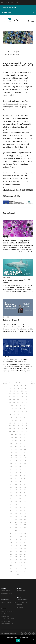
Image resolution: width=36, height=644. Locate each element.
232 (11, 540)
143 (25, 473)
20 (22, 391)
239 (25, 543)
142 (20, 473)
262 (21, 560)
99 (24, 441)
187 (25, 505)
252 (11, 554)
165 (16, 490)
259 (25, 557)
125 (16, 461)
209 (16, 522)
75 (18, 426)
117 (16, 455)
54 (26, 411)
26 (26, 394)
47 (16, 409)
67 (24, 420)
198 (20, 513)
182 (20, 502)
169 (16, 493)
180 (12, 502)
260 (11, 560)
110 (21, 449)
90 (20, 435)
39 (18, 403)
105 (16, 446)
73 (10, 426)
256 (11, 557)
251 (25, 551)
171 (25, 493)
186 (20, 505)
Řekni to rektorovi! (11, 320)
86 (22, 432)
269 (16, 566)
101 (16, 443)
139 (25, 470)
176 (11, 499)
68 (10, 423)
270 (21, 566)
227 (25, 534)
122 (20, 458)
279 (25, 572)
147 (25, 476)
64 (12, 420)
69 (14, 423)
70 (18, 423)
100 (11, 443)
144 (11, 476)
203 (25, 516)
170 (21, 493)
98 (20, 441)
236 (11, 543)
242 (21, 545)
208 (11, 522)
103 (25, 443)
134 (20, 467)
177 (16, 499)
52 (18, 411)
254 (21, 554)
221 (16, 531)
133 (16, 467)
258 (20, 557)
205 (16, 519)
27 (10, 397)
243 (25, 545)
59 (26, 414)
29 (18, 397)
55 (10, 414)
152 (11, 481)
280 (18, 575)
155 (25, 481)
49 (24, 409)
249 (16, 551)
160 (11, 487)
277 (16, 572)
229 (16, 537)
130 (21, 464)
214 (20, 525)
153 (16, 481)
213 (16, 525)
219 (25, 528)
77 (26, 426)
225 (16, 534)
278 (20, 572)
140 (11, 473)
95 (24, 438)
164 (11, 490)
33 (14, 400)
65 (16, 420)
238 (20, 543)
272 (11, 569)
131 (25, 464)
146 (20, 476)
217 (16, 528)
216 (11, 528)
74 (14, 426)
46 (12, 409)
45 (24, 406)
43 (16, 406)
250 (21, 551)
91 (24, 435)
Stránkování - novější (7, 383)
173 (16, 496)
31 (26, 397)
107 (25, 446)
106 (20, 446)
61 (16, 417)
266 (21, 563)
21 (26, 391)
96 (12, 441)
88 (12, 435)
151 (25, 478)
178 (20, 499)
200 (11, 516)
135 (25, 467)
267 (25, 563)
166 (20, 490)
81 (22, 429)
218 (20, 528)
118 (20, 455)
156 (11, 484)
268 (11, 566)
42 (12, 406)
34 (18, 400)
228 (11, 537)
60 (12, 417)
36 (26, 400)
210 (21, 522)
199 (25, 513)
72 (26, 423)
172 (11, 496)
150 (21, 478)
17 (10, 391)
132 (11, 467)
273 (16, 569)
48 (20, 409)
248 (11, 551)
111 (25, 449)
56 (14, 414)
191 (25, 508)
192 (11, 510)
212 (11, 525)
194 (20, 510)
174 (20, 496)
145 (16, 476)
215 (25, 525)
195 (25, 510)
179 (25, 499)
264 (11, 563)
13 (14, 388)
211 (25, 522)
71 (22, 423)
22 (10, 394)
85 (18, 432)
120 (12, 458)
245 (16, 548)
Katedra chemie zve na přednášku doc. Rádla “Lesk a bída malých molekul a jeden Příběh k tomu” (17, 243)
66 (20, 420)
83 (10, 432)
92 (12, 438)
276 (11, 572)
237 (16, 543)
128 (11, 464)
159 (25, 484)
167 (25, 490)
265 (16, 563)
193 (16, 510)
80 (18, 429)
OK (18, 641)
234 (21, 540)
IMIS (12, 2)
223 (25, 531)
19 (18, 391)
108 (12, 449)
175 (25, 496)
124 (11, 461)
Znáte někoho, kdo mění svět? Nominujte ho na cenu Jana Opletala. (15, 362)
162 (20, 487)
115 (25, 452)
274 (21, 569)
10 (21, 385)
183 (25, 502)
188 (11, 508)
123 (25, 458)
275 (25, 569)
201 (16, 516)
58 (22, 414)
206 (21, 519)
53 (22, 411)
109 (16, 449)
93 (16, 438)
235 (25, 540)
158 (20, 484)
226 (21, 534)
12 (10, 388)
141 (16, 473)
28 (14, 397)
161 (16, 487)
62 (20, 417)
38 (14, 403)
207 (25, 519)
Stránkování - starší (32, 383)
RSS (15, 633)
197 (16, 513)
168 (11, 493)
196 (11, 513)
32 (10, 400)
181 (16, 502)
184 (11, 505)
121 (16, 458)
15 (22, 388)
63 (24, 417)
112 (12, 452)
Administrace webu (7, 633)
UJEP (17, 2)
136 (11, 470)
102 (20, 443)
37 (10, 403)
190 (20, 508)
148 (11, 478)
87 (26, 432)
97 (16, 441)
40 (22, 403)
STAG (8, 2)
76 (22, 426)
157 (16, 484)
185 (16, 505)
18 (14, 391)
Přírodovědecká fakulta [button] (18, 7)
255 (25, 554)
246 (21, 548)
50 (10, 411)
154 (20, 481)
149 (16, 478)
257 (16, 557)
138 (20, 470)
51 (14, 411)
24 (18, 394)
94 (20, 438)
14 (18, 388)
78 (10, 429)
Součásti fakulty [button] (18, 13)
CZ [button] (3, 2)
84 (14, 432)
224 (11, 534)
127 (25, 461)
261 (16, 560)
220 (11, 531)
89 (16, 435)
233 (16, 540)
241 (16, 545)
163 (25, 487)
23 (14, 394)
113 (16, 452)
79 (14, 429)
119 (25, 455)
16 (26, 388)
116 (12, 455)
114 (20, 452)
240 (11, 545)
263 (25, 560)
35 (22, 400)
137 (16, 470)
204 (11, 519)
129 (16, 464)
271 (25, 566)
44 (20, 406)
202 (21, 516)
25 (22, 394)
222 (20, 531)
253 (16, 554)
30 (22, 397)
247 (25, 548)
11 (25, 385)
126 (20, 461)
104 (11, 446)
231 (25, 537)
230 (21, 537)
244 (11, 548)
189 (16, 508)
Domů (7, 49)
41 (26, 403)
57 (18, 414)
